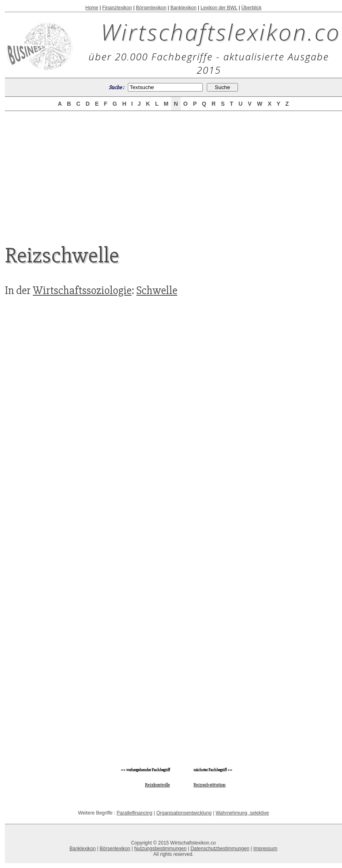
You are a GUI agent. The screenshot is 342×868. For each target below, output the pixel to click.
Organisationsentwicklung (184, 813)
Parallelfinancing (134, 813)
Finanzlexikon (117, 8)
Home (92, 8)
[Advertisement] (174, 171)
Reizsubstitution (209, 785)
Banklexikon (184, 8)
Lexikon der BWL (219, 8)
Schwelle (157, 290)
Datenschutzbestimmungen (220, 849)
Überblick (251, 8)
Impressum (265, 849)
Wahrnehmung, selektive (242, 813)
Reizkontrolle (157, 785)
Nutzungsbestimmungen (160, 849)
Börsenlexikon (151, 8)
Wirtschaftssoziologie (82, 290)
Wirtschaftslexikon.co (221, 32)
